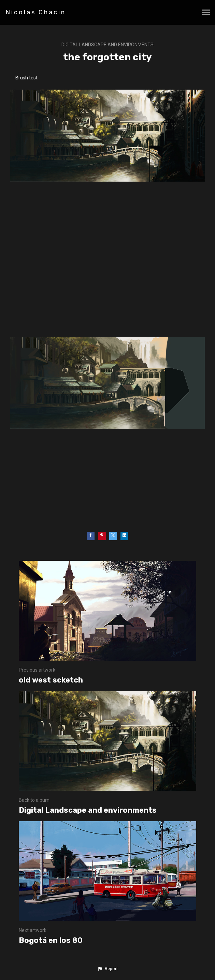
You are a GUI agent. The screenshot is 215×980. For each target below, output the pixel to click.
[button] (107, 969)
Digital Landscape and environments (107, 45)
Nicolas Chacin (36, 12)
